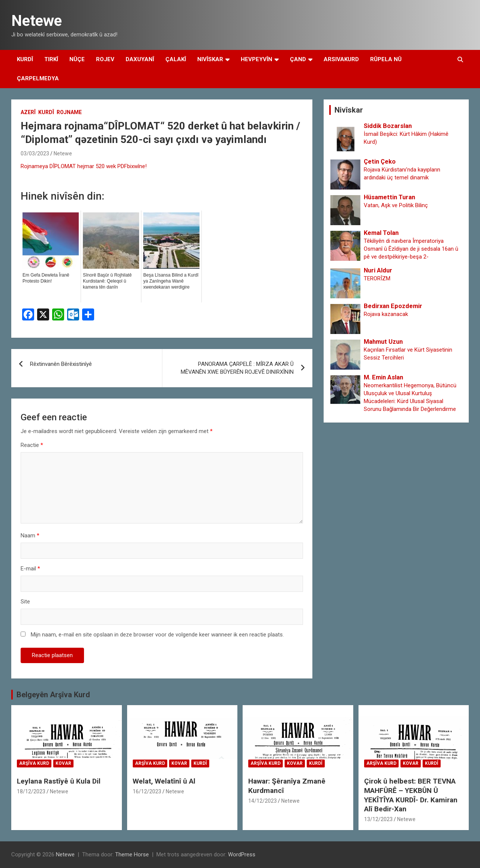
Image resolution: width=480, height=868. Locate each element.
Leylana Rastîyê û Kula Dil (59, 781)
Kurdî (25, 59)
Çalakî (176, 59)
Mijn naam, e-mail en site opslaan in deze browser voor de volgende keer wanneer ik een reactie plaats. (157, 635)
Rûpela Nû (386, 59)
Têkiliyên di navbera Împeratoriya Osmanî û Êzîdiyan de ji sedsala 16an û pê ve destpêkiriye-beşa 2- (411, 249)
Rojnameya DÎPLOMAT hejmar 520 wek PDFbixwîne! (84, 166)
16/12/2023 (147, 791)
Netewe (37, 21)
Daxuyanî (140, 59)
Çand (298, 59)
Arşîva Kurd (34, 763)
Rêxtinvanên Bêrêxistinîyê (61, 364)
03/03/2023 (35, 153)
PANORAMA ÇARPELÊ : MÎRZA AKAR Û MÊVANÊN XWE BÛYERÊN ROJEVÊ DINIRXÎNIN (237, 368)
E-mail (30, 569)
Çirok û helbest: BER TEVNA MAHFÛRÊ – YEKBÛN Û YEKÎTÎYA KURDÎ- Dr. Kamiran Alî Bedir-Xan (411, 795)
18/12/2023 (31, 791)
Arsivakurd (341, 59)
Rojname (69, 112)
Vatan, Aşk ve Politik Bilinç (396, 205)
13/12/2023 (378, 819)
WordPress (242, 854)
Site (25, 602)
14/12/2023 (262, 801)
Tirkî (51, 59)
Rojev (105, 59)
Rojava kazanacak (386, 314)
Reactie (32, 445)
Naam (30, 536)
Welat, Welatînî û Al (164, 781)
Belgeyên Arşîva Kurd (53, 695)
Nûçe (77, 59)
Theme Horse (132, 854)
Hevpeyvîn (256, 59)
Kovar (63, 763)
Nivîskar (210, 59)
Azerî (28, 112)
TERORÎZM (377, 278)
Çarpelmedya (38, 78)
